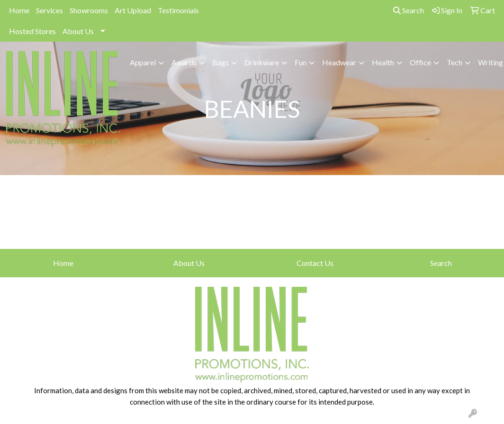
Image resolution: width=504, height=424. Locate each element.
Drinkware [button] (262, 62)
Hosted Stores (32, 31)
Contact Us (315, 263)
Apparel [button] (143, 62)
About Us (78, 31)
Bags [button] (220, 62)
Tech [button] (454, 62)
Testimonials (178, 10)
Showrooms (89, 10)
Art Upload (133, 10)
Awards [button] (184, 62)
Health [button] (383, 62)
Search (409, 10)
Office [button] (420, 62)
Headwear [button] (339, 62)
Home (19, 10)
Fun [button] (301, 62)
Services (49, 10)
